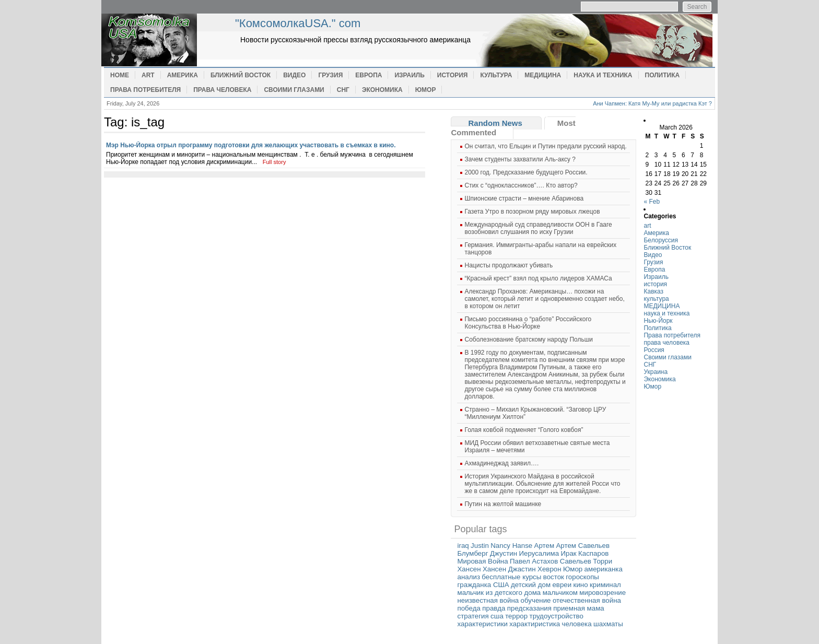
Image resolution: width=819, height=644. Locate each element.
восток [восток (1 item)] (554, 577)
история (453, 75)
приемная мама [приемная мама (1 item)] (579, 608)
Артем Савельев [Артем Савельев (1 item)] (583, 546)
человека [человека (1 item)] (577, 624)
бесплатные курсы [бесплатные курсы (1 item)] (511, 577)
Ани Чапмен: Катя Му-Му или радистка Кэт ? (652, 103)
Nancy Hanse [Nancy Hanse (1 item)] (511, 546)
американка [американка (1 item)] (604, 569)
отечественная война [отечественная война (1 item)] (587, 600)
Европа (368, 75)
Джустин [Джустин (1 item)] (504, 553)
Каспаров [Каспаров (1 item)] (593, 553)
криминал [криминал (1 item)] (605, 585)
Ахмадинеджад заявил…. (501, 463)
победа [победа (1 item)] (469, 608)
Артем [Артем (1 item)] (545, 546)
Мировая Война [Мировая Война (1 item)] (482, 561)
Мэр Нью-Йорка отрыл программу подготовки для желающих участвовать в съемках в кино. (251, 145)
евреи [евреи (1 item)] (562, 585)
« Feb (652, 202)
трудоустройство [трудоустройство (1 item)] (557, 616)
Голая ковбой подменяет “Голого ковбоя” (524, 430)
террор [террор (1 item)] (516, 616)
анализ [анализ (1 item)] (469, 577)
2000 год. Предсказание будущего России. (526, 172)
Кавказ (653, 291)
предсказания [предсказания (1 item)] (529, 608)
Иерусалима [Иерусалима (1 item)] (539, 553)
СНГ (343, 90)
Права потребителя (145, 90)
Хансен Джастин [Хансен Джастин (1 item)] (509, 569)
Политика (663, 75)
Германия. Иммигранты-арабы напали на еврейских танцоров (540, 249)
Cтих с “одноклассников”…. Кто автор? (521, 185)
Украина (656, 372)
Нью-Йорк (658, 321)
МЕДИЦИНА (543, 75)
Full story (274, 162)
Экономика (382, 90)
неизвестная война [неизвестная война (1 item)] (488, 600)
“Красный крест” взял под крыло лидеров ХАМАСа (538, 278)
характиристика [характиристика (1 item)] (535, 624)
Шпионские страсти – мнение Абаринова (524, 198)
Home (120, 75)
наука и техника (603, 75)
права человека (222, 90)
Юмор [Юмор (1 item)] (573, 569)
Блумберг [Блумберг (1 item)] (472, 553)
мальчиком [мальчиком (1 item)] (560, 593)
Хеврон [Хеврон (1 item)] (549, 569)
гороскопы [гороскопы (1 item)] (582, 577)
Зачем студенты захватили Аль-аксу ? (520, 159)
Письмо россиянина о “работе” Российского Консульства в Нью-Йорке (528, 323)
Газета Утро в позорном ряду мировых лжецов (532, 212)
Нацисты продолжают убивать (508, 265)
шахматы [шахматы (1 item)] (608, 624)
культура (496, 75)
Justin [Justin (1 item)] (480, 546)
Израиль (409, 75)
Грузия (330, 75)
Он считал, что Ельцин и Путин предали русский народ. (545, 146)
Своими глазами (294, 90)
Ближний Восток (241, 75)
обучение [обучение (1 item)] (536, 600)
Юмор (426, 90)
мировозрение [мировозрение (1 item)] (602, 593)
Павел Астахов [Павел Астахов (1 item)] (534, 561)
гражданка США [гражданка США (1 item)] (483, 585)
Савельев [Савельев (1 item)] (576, 561)
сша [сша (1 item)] (497, 616)
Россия (654, 350)
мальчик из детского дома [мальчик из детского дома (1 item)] (499, 593)
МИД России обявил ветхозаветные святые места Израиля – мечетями (537, 447)
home (167, 40)
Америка (183, 75)
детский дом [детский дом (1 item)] (531, 585)
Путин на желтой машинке (503, 504)
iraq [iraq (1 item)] (463, 546)
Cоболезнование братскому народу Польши (529, 339)
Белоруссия (661, 240)
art (148, 75)
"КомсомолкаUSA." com (298, 23)
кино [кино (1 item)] (581, 585)
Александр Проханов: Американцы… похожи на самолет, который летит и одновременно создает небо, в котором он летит (544, 299)
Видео (294, 75)
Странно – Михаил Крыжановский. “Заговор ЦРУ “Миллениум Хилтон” (535, 413)
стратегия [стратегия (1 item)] (473, 616)
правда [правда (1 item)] (494, 608)
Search (697, 7)
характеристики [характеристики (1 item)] (482, 624)
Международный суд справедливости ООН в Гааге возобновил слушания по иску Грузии (538, 228)
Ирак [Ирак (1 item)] (568, 553)
